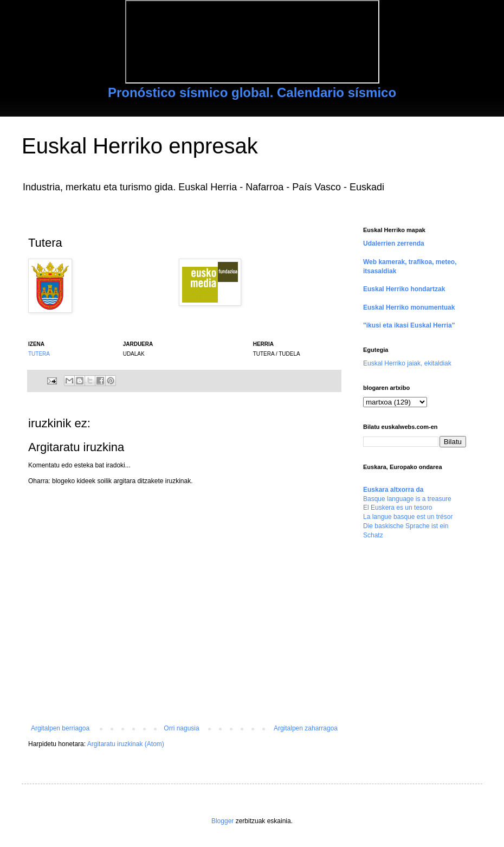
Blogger (222, 821)
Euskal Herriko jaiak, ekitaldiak (407, 363)
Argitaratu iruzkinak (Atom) (126, 744)
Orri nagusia (181, 728)
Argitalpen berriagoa (60, 728)
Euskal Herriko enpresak (140, 146)
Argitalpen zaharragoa (306, 728)
